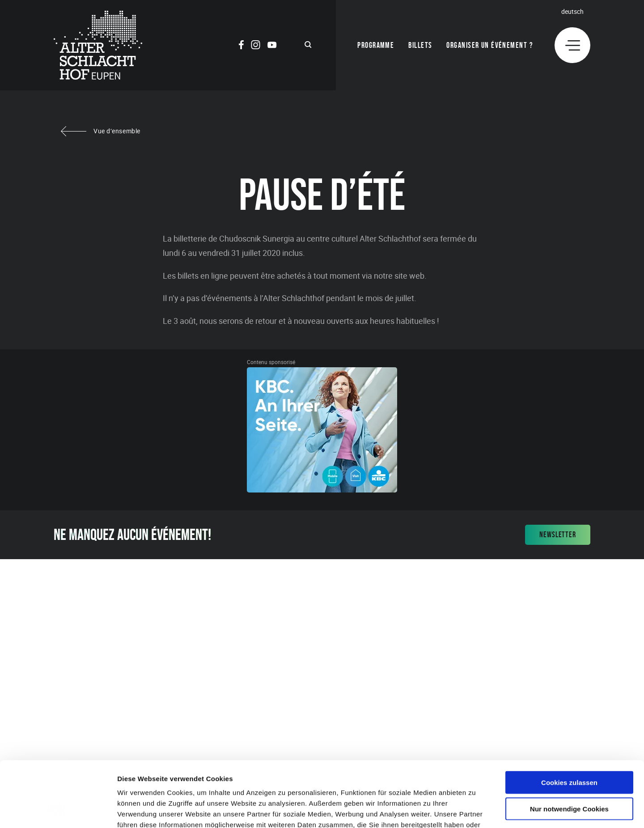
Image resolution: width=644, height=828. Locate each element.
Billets (420, 45)
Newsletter (558, 535)
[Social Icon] (241, 46)
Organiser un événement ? (490, 45)
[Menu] (572, 45)
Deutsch (572, 11)
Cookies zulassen (569, 721)
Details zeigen (476, 810)
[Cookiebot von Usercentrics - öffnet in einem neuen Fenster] (58, 811)
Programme (376, 45)
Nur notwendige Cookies (569, 747)
